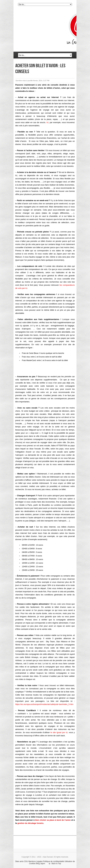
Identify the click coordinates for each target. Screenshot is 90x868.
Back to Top (56, 864)
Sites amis (19, 861)
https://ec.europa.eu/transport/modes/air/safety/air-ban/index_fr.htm (44, 704)
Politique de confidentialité (53, 861)
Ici (47, 122)
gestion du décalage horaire (30, 823)
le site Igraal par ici (59, 732)
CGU (26, 861)
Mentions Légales (36, 861)
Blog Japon (40, 864)
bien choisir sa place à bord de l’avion (53, 820)
